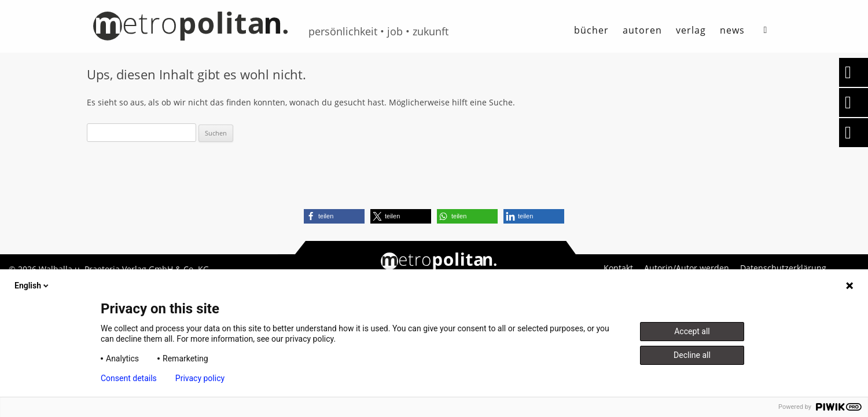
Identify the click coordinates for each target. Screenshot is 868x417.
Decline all (692, 355)
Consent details (129, 378)
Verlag (691, 30)
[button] (334, 216)
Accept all (692, 331)
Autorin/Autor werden (687, 268)
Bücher (591, 30)
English (32, 286)
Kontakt (618, 268)
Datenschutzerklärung (783, 268)
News (732, 30)
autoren (642, 30)
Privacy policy (200, 378)
